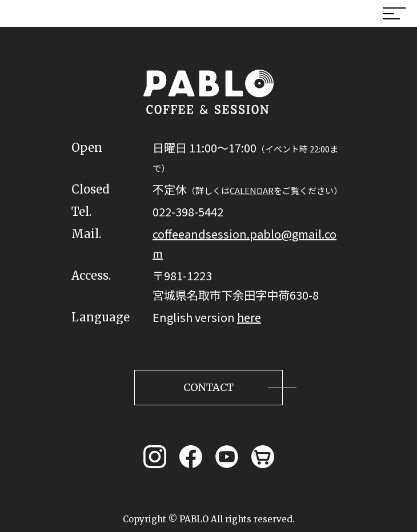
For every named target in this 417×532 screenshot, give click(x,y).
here (249, 317)
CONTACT (209, 387)
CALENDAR (252, 190)
